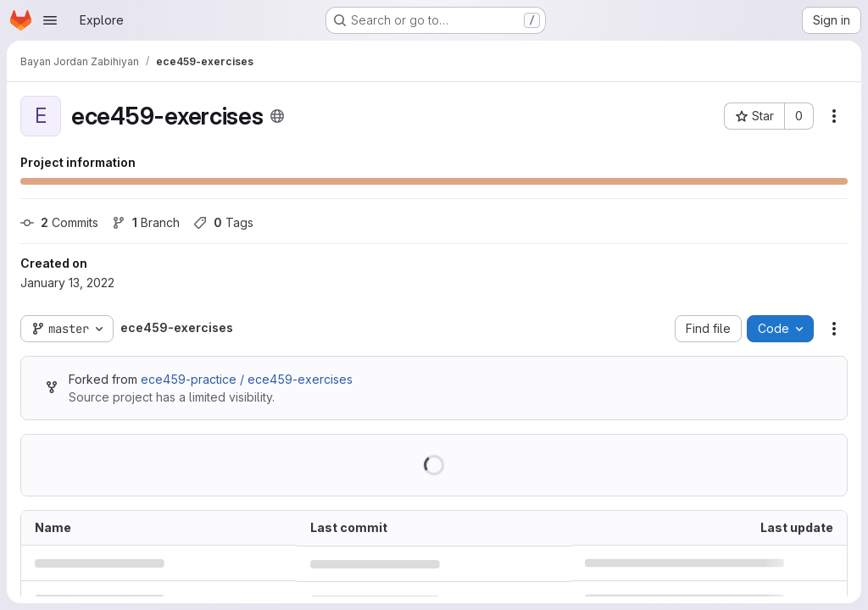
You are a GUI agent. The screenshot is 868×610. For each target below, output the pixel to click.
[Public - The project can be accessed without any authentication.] (277, 116)
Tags (223, 222)
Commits (59, 222)
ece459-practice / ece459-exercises (247, 379)
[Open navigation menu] (50, 20)
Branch (146, 222)
